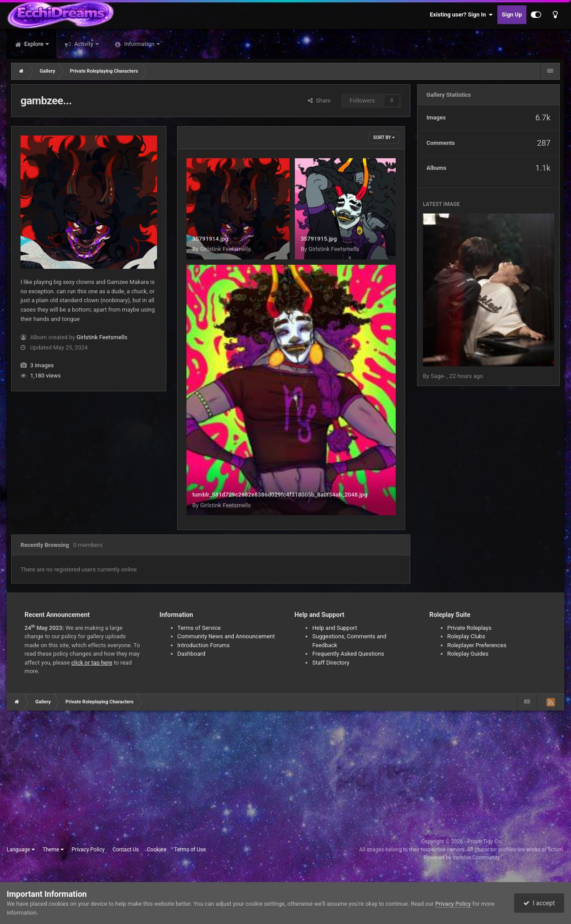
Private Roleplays (470, 628)
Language (21, 850)
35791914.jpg (210, 239)
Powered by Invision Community (462, 858)
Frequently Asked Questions (348, 654)
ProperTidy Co (484, 842)
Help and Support (335, 628)
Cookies (156, 850)
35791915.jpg (319, 239)
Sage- (439, 376)
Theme (53, 850)
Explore (34, 44)
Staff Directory (331, 663)
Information (139, 44)
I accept (539, 903)
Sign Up (512, 14)
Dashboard (192, 654)
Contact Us (126, 850)
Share (319, 101)
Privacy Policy (88, 850)
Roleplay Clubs (466, 636)
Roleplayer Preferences (477, 645)
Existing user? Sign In (461, 15)
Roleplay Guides (468, 654)
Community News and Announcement (226, 636)
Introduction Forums (204, 645)
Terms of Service (199, 628)
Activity (84, 44)
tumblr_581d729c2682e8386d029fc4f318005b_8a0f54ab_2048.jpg (280, 495)
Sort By (384, 138)
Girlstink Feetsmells (102, 337)
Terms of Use (190, 850)
